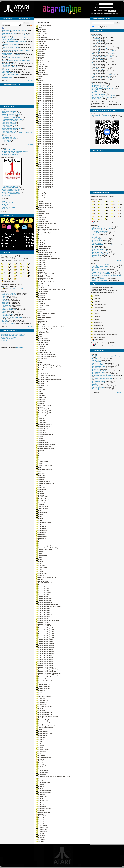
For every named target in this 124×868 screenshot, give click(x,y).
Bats (38, 239)
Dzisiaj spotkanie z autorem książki (13, 55)
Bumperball (41, 806)
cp (120, 201)
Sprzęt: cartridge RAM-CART (101, 274)
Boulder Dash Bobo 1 (44, 599)
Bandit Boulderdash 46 (44, 172)
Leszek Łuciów (97, 243)
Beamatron (41, 296)
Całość (6, 288)
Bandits (39, 190)
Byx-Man (40, 841)
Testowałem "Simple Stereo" (101, 371)
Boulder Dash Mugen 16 (45, 642)
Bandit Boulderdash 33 (44, 147)
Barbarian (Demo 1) (43, 204)
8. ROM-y (96, 316)
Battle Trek (40, 264)
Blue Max (40, 495)
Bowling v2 (41, 691)
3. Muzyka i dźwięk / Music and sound (104, 87)
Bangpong (40, 192)
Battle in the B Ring (43, 247)
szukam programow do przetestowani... (104, 48)
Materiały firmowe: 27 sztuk (10, 191)
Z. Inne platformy (98, 337)
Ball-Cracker (41, 59)
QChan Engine (6, 142)
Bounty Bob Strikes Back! (45, 681)
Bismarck (40, 407)
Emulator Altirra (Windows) (10, 154)
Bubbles (40, 779)
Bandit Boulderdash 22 (44, 125)
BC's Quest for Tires (44, 286)
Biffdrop (40, 372)
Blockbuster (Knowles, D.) (45, 483)
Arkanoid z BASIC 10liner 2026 (102, 78)
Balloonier (40, 73)
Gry (96, 27)
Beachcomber (42, 294)
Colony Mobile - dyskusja (9, 337)
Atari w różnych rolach (99, 386)
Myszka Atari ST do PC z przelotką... (103, 57)
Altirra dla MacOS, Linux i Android (102, 54)
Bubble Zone (41, 775)
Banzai (39, 200)
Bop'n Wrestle (42, 573)
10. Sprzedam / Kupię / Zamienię (102, 97)
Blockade (40, 479)
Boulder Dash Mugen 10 (45, 630)
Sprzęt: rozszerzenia (98, 271)
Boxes (39, 692)
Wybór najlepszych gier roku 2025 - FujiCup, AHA (17, 50)
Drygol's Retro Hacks (8, 207)
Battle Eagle (41, 243)
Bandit (39, 82)
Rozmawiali (95, 225)
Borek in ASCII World (44, 583)
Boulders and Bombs (44, 677)
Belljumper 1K (42, 321)
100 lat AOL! (96, 36)
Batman (39, 237)
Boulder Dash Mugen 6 (44, 661)
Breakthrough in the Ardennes (47, 716)
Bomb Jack (41, 534)
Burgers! (40, 824)
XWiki (4, 201)
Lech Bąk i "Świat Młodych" (100, 231)
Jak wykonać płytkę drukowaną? (102, 378)
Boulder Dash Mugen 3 (44, 655)
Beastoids (40, 303)
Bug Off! (40, 789)
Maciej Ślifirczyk (97, 252)
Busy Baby (41, 836)
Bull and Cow (41, 796)
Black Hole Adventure (44, 425)
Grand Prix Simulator (8, 323)
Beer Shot (40, 315)
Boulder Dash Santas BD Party (47, 675)
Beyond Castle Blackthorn (46, 354)
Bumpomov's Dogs (43, 808)
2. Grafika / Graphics (98, 85)
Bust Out (40, 834)
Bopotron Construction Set (46, 577)
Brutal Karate (41, 761)
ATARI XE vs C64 (97, 60)
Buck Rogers (41, 781)
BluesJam (40, 505)
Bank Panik (41, 196)
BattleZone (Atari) (43, 276)
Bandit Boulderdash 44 (44, 168)
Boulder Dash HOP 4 (44, 614)
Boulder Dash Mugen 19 (45, 648)
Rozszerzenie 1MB (98, 372)
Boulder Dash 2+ (42, 591)
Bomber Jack (41, 544)
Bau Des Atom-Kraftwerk (45, 282)
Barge (39, 210)
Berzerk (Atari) (42, 339)
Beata (39, 307)
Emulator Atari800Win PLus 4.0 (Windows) (15, 151)
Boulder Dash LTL (43, 624)
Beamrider (40, 298)
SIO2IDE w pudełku (98, 387)
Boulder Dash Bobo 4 (44, 603)
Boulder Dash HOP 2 (44, 610)
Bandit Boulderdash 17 (44, 116)
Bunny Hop (41, 818)
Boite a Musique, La (43, 522)
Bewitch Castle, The (43, 352)
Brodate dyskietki (7, 77)
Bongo (39, 560)
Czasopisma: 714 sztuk (9, 186)
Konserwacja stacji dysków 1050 (12, 119)
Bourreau (40, 683)
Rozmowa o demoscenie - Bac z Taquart (14, 30)
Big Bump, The (42, 378)
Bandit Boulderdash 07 (44, 96)
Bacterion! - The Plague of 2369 (47, 39)
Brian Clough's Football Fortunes (48, 726)
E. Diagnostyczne (98, 331)
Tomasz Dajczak (97, 230)
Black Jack (41, 430)
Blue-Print (40, 503)
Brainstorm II (41, 702)
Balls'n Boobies (42, 75)
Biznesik (40, 417)
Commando (5, 301)
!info (107, 207)
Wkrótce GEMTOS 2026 (9, 33)
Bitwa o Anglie (42, 415)
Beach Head (41, 288)
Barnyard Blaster (43, 213)
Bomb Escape (42, 530)
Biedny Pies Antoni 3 (44, 368)
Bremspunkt (41, 724)
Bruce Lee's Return (43, 757)
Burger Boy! (41, 820)
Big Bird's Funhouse (44, 374)
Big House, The (42, 382)
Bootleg (40, 571)
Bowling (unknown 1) (44, 687)
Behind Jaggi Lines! (44, 317)
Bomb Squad (41, 536)
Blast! (39, 452)
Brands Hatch (41, 704)
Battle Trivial (41, 266)
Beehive (40, 311)
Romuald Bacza (97, 240)
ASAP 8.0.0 (5, 71)
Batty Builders (42, 280)
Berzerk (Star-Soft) (43, 341)
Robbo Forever (6, 305)
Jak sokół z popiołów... (9, 73)
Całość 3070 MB (8, 281)
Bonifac (39, 562)
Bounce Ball (41, 679)
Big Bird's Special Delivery (46, 376)
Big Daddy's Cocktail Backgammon (48, 380)
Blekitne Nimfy (42, 462)
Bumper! (40, 804)
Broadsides (41, 751)
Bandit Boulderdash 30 (44, 141)
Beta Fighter (41, 346)
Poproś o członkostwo (111, 14)
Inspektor (5, 322)
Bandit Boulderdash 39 (44, 159)
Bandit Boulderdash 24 (44, 129)
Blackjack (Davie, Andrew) (46, 444)
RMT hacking (96, 39)
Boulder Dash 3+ (42, 595)
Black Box (40, 421)
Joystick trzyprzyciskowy (100, 374)
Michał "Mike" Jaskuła (99, 233)
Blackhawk (41, 440)
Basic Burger (41, 225)
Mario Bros (5, 302)
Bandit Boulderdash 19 (44, 120)
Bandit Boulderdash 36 (44, 153)
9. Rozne (95, 319)
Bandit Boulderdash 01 (44, 84)
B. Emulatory (97, 322)
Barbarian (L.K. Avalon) (45, 208)
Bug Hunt (40, 787)
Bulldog (40, 798)
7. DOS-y (95, 313)
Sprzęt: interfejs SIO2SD (100, 280)
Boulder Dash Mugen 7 (44, 663)
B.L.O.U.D (40, 491)
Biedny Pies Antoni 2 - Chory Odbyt (49, 366)
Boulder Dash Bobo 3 (44, 601)
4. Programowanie (99, 305)
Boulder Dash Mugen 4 (44, 657)
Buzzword (40, 839)
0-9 (3, 264)
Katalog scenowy (96, 199)
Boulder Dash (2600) (44, 593)
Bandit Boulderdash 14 (44, 110)
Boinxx (39, 520)
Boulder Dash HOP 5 (44, 616)
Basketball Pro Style (44, 233)
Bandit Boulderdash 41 (44, 163)
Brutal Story (41, 765)
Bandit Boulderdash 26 (44, 133)
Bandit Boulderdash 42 (44, 165)
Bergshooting (41, 331)
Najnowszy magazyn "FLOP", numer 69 (14, 41)
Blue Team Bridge (43, 499)
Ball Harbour (41, 49)
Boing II (39, 519)
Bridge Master (42, 736)
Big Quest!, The (42, 385)
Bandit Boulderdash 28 (44, 137)
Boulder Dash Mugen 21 (45, 653)
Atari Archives (6, 206)
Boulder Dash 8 (42, 597)
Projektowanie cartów (99, 366)
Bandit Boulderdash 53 (44, 186)
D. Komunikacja (98, 328)
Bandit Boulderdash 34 (44, 149)
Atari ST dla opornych (9, 137)
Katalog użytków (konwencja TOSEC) (103, 343)
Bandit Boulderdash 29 (44, 139)
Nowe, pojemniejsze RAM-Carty (102, 265)
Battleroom (41, 270)
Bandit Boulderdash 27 (44, 135)
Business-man (42, 830)
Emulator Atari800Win (8, 150)
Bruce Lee (40, 755)
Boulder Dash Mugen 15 (45, 640)
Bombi (39, 554)
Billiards (40, 393)
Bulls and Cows (42, 800)
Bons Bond (41, 565)
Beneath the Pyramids (44, 329)
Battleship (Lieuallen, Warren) (47, 274)
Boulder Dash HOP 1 (44, 608)
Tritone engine (6, 140)
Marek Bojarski (97, 255)
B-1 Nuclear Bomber (44, 26)
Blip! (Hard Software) (44, 470)
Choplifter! (5, 298)
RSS (29, 25)
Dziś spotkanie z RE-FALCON (11, 67)
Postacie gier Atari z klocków (11, 74)
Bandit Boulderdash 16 (44, 114)
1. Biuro (95, 296)
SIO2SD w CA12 (97, 363)
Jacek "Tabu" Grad (98, 249)
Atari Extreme (6, 70)
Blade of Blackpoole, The (45, 448)
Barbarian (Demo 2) (43, 206)
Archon (4, 313)
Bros (39, 753)
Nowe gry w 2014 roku (9, 139)
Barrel (39, 215)
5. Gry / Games (97, 90)
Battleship (40, 272)
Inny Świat (5, 320)
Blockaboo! (41, 477)
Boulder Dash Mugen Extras (46, 671)
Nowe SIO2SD (97, 362)
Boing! (39, 517)
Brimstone (40, 745)
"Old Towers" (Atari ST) (9, 293)
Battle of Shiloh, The (44, 254)
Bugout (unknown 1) (44, 791)
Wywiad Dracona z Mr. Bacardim (102, 228)
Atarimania (5, 204)
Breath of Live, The (43, 720)
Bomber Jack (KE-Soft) (44, 546)
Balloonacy (41, 71)
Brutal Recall (41, 763)
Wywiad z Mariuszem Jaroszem (102, 227)
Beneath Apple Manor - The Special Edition (51, 327)
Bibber (39, 362)
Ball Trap (40, 51)
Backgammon (41, 37)
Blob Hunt (40, 476)
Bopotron (40, 575)
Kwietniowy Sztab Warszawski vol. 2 (103, 51)
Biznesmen (41, 419)
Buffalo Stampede (43, 783)
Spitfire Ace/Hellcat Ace (9, 310)
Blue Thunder (41, 501)
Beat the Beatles (42, 305)
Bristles (39, 747)
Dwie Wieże (6, 316)
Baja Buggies (41, 45)
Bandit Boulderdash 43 (44, 167)
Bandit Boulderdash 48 (44, 176)
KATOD (94, 237)
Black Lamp (41, 432)
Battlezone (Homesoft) (44, 278)
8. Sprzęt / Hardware (98, 94)
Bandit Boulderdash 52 (44, 184)
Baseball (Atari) (42, 221)
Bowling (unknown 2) (44, 689)
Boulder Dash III (42, 622)
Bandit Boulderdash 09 (44, 100)
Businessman (41, 832)
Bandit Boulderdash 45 (44, 170)
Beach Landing (42, 292)
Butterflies (40, 838)
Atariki (4, 200)
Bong (39, 558)
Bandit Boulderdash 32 (44, 145)
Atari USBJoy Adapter (99, 268)
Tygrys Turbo (96, 369)
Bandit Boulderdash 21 (44, 124)
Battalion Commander (44, 241)
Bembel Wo (41, 325)
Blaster (39, 456)
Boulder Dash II (42, 618)
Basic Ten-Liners (42, 227)
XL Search (5, 209)
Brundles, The (42, 759)
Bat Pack (40, 235)
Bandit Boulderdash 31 (44, 143)
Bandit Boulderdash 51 (44, 182)
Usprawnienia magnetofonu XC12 (12, 117)
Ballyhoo (40, 76)
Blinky (39, 464)
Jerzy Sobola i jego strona (100, 69)
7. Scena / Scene (97, 93)
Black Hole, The (42, 428)
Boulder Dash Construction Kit (47, 605)
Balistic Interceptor (43, 47)
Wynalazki (94, 354)
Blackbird (40, 436)
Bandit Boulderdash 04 (44, 90)
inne (16, 279)
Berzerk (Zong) (42, 342)
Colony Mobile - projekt (8, 339)
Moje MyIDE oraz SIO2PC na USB (103, 375)
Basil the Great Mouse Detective (47, 229)
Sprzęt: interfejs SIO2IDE (100, 279)
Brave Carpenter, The (44, 706)
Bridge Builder (42, 732)
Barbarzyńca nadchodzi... (10, 64)
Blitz (38, 471)
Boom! (39, 569)
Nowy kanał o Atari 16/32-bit (10, 47)
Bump (39, 802)
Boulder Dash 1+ (42, 589)
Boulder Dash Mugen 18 (45, 646)
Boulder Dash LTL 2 (43, 626)
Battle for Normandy (44, 245)
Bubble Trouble (42, 773)
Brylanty (40, 767)
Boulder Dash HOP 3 (44, 612)
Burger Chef (41, 822)
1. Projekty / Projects (98, 84)
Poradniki (4, 110)
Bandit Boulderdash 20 (44, 122)
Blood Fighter (41, 489)
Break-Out (40, 710)
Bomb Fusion (41, 532)
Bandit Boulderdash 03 (44, 88)
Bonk (39, 563)
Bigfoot (39, 387)
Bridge (39, 730)
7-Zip (17, 288)
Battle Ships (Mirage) (44, 256)
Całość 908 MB (98, 340)
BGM (39, 360)
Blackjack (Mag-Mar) (44, 446)
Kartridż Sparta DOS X (9, 116)
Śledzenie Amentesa (98, 242)
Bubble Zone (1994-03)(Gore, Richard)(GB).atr (54, 777)
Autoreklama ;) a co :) (99, 63)
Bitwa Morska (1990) (44, 411)
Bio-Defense (41, 397)
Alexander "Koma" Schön (100, 251)
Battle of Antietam (43, 249)
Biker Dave (41, 389)
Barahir (39, 202)
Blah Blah (40, 450)
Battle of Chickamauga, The (46, 253)
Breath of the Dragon (44, 722)
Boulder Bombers (43, 587)
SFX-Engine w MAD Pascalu (11, 113)
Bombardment (42, 538)
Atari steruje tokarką (98, 389)
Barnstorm (40, 211)
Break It (39, 708)
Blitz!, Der (40, 474)
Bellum (39, 323)
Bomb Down (41, 528)
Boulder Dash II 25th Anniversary (48, 620)
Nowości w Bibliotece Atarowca (11, 58)
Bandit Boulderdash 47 (44, 174)
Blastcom (40, 454)
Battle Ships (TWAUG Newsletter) (48, 258)
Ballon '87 (40, 65)
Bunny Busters (42, 816)
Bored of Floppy (42, 581)
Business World (42, 828)
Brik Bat (40, 743)
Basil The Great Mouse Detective (12, 317)
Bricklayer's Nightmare (44, 728)
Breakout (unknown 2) (44, 714)
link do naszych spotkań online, (102, 115)
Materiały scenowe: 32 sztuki (11, 188)
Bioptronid (40, 399)
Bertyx (39, 337)
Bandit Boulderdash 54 (44, 188)
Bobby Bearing (42, 509)
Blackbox (40, 438)
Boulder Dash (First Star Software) (48, 606)
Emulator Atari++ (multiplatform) (11, 153)
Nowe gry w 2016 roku (9, 130)
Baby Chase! (41, 32)
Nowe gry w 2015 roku (9, 131)
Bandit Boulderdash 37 (44, 155)
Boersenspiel (41, 513)
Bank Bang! (41, 194)
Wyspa (4, 311)
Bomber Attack (42, 542)
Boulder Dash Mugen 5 (44, 659)
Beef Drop (40, 309)
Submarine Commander (9, 295)
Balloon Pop (41, 69)
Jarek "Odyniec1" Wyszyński (101, 254)
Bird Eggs (40, 401)
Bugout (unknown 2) (44, 793)
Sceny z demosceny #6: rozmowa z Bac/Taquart (17, 35)
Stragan (93, 263)
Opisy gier (4, 292)
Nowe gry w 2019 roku (9, 124)
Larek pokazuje (7, 127)
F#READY (95, 234)
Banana (39, 81)
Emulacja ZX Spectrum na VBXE (12, 128)
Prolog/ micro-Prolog (98, 45)
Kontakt (3, 212)
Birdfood (40, 403)
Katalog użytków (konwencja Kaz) (102, 288)
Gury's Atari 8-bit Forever (9, 203)
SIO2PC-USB (96, 360)
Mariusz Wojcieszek (98, 239)
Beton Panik (41, 350)
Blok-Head (40, 487)
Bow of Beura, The (43, 685)
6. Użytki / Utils (97, 91)
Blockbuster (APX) (43, 481)
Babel (39, 28)
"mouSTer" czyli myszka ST (100, 266)
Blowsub (40, 493)
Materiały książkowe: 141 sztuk (11, 189)
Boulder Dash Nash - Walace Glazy (48, 673)
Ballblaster (40, 55)
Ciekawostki (96, 72)
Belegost (40, 319)
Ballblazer (40, 57)
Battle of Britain (42, 251)
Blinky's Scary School (44, 466)
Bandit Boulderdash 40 (44, 161)
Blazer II (40, 460)
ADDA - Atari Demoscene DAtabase (102, 196)
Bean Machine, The (43, 299)
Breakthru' (40, 718)
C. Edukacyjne (97, 325)
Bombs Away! (41, 556)
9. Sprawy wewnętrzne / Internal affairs (104, 96)
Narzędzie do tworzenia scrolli (11, 114)
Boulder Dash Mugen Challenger (48, 669)
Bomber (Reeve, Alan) (44, 550)
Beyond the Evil (42, 358)
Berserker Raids (42, 333)
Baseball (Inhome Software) (46, 223)
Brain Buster (41, 698)
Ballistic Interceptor (43, 61)
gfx (120, 204)
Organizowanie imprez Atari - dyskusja (13, 334)
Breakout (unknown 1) (44, 712)
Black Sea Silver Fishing (45, 434)
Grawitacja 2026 (97, 42)
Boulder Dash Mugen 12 (45, 634)
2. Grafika (96, 299)
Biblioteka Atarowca (7, 157)
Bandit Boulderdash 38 (44, 157)
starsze (31, 145)
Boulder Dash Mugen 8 (44, 665)
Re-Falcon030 (6, 65)
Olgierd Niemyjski (97, 257)
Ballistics (40, 63)
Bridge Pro (40, 737)
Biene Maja (41, 370)
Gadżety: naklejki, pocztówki (101, 272)
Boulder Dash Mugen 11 (45, 632)
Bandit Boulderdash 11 (44, 104)
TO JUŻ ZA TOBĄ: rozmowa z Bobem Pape (105, 245)
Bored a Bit (41, 579)
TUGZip (21, 288)
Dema (108, 27)
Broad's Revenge (43, 749)
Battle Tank (41, 262)
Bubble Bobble (42, 771)
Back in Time (41, 33)
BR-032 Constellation (44, 696)
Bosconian (40, 585)
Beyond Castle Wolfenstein (46, 356)
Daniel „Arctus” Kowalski (100, 236)
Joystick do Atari (97, 368)
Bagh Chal (40, 43)
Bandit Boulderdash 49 (44, 178)
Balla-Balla (40, 53)
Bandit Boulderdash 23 (44, 127)
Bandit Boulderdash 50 (44, 180)
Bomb (39, 524)
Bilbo (39, 391)
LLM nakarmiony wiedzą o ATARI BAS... (104, 75)
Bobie (39, 511)
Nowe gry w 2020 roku (9, 122)
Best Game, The (42, 344)
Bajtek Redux (6, 195)
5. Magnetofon (97, 308)
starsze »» (30, 80)
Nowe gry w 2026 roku (9, 111)
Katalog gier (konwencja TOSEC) (11, 285)
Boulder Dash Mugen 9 (44, 667)
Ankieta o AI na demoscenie (10, 44)
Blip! (39, 468)
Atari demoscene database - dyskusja (13, 336)
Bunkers (40, 814)
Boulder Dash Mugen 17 (45, 644)
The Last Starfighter (8, 314)
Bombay (40, 540)
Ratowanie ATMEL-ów (99, 365)
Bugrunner (40, 795)
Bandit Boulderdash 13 (44, 108)
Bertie (39, 335)
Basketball (40, 231)
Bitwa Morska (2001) (44, 413)
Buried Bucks (41, 826)
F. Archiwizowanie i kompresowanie (104, 334)
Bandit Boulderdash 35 (44, 151)
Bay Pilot (40, 284)
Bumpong (40, 810)
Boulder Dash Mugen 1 (44, 628)
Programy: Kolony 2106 (99, 269)
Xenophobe (5, 304)
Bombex (40, 552)
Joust (4, 299)
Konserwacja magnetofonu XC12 (12, 121)
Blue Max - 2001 (42, 497)
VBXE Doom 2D (97, 66)
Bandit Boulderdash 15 (44, 112)
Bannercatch (41, 198)
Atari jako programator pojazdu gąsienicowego (16, 61)
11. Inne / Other (97, 99)
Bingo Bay (40, 395)
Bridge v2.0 (41, 739)
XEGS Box (95, 384)
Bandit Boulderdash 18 (44, 118)
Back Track (41, 35)
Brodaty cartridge (7, 53)
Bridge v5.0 (41, 741)
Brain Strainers (42, 700)
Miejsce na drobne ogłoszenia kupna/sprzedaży (107, 275)
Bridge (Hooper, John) (44, 734)
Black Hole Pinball (43, 427)
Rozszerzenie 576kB (98, 381)
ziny (107, 219)
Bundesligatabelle (43, 812)
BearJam (40, 301)
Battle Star (40, 260)
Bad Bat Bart (41, 41)
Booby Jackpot (42, 567)
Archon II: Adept (7, 308)
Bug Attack (41, 785)
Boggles (40, 515)
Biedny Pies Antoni (43, 364)
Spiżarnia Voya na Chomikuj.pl (11, 194)
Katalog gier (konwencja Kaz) (10, 256)
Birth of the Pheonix (44, 405)
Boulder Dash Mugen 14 (45, 638)
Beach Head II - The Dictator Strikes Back (50, 290)
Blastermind (41, 458)
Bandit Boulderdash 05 (44, 92)
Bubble (39, 769)
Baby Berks (41, 30)
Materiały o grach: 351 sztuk (11, 192)
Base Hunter (41, 219)
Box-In (39, 694)
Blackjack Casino (43, 442)
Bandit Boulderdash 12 (44, 106)
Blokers (39, 485)
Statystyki (4, 340)
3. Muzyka (96, 302)
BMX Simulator (42, 507)
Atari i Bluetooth (97, 359)
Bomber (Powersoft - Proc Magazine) (49, 548)
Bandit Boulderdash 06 (44, 94)
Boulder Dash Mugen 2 (44, 649)
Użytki (102, 27)
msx (114, 210)
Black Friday (41, 423)
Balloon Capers (42, 67)
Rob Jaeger (96, 248)
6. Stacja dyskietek (99, 310)
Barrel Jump (41, 217)
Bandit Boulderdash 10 (44, 102)
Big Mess (40, 384)
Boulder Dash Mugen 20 (45, 651)
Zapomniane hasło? (97, 14)
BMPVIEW (5, 136)
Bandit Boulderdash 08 (44, 98)
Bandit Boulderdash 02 (44, 86)
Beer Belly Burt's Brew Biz (46, 313)
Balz (38, 78)
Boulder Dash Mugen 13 (45, 636)
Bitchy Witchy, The (43, 409)
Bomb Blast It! (42, 526)
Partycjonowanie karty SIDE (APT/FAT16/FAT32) (17, 133)
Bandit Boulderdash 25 (44, 131)
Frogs (4, 296)
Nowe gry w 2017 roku (9, 125)
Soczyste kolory (97, 383)
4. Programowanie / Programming (102, 88)
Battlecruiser (41, 268)
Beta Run (40, 348)
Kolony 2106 (6, 307)
